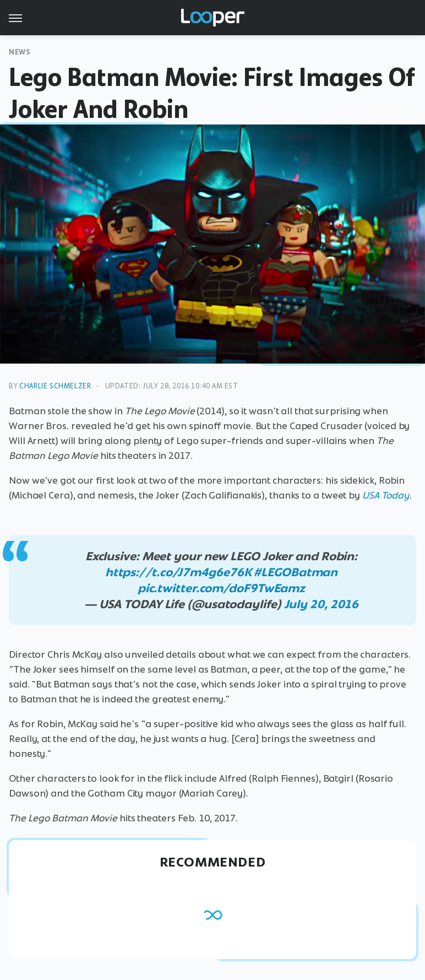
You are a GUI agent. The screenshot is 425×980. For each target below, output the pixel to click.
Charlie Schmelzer (55, 386)
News (20, 52)
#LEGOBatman (296, 572)
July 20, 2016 (322, 604)
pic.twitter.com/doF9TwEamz (221, 588)
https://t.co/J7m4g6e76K (178, 572)
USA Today (386, 495)
